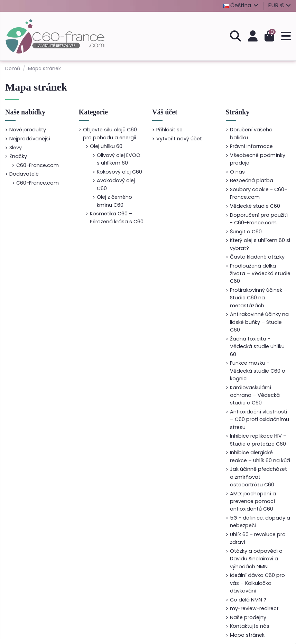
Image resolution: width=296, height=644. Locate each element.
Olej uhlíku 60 (106, 146)
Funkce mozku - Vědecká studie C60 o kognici (258, 371)
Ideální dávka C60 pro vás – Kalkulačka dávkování (257, 583)
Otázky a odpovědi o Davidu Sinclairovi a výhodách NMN (256, 559)
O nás (237, 172)
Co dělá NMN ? (248, 600)
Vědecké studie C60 (255, 206)
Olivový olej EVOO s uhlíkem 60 (119, 159)
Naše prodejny (248, 617)
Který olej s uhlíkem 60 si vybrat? (260, 244)
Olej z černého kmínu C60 (114, 201)
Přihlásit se (169, 130)
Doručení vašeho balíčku (251, 133)
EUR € (279, 5)
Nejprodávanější (30, 139)
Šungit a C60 (246, 232)
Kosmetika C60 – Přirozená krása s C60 (117, 217)
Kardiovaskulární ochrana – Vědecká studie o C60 (255, 395)
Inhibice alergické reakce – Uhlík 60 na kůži (260, 456)
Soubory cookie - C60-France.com (258, 193)
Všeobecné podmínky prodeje (258, 159)
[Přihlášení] (253, 36)
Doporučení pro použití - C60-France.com (259, 219)
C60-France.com (38, 165)
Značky (18, 156)
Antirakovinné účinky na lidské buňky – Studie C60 (259, 322)
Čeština (241, 5)
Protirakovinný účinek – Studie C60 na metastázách (258, 298)
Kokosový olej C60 (119, 172)
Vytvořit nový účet (179, 139)
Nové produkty (28, 130)
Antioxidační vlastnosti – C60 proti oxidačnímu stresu (260, 419)
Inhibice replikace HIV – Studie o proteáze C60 (258, 440)
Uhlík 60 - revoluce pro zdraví (258, 538)
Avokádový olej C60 (116, 184)
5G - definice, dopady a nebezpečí (260, 522)
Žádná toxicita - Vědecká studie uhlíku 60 (257, 347)
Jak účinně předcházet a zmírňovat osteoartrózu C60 (258, 477)
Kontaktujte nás (250, 626)
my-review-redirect (254, 608)
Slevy (16, 148)
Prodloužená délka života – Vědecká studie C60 (260, 274)
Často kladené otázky (257, 257)
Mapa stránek (247, 635)
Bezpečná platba (252, 180)
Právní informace (251, 146)
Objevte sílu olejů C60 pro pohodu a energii (110, 133)
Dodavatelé (24, 174)
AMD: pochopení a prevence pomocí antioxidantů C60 (253, 501)
